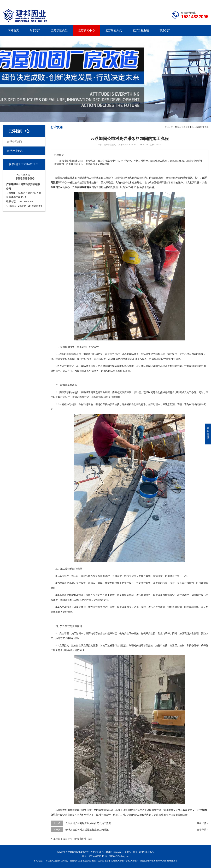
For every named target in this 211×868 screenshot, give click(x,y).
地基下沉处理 (111, 861)
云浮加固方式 (114, 30)
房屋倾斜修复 (124, 861)
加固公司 (67, 839)
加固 (90, 839)
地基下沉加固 (98, 861)
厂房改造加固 (74, 861)
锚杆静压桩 (172, 861)
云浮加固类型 (59, 30)
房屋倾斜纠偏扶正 (139, 861)
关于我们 (35, 30)
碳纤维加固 (153, 861)
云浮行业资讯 (15, 151)
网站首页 (13, 30)
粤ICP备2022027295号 (143, 852)
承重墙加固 (86, 861)
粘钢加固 (162, 861)
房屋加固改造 (61, 861)
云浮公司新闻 (15, 142)
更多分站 (204, 3)
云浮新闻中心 (86, 30)
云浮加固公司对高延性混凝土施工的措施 (87, 830)
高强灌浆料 (80, 839)
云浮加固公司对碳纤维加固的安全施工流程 (88, 823)
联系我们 (187, 3)
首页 (177, 127)
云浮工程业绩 (141, 30)
